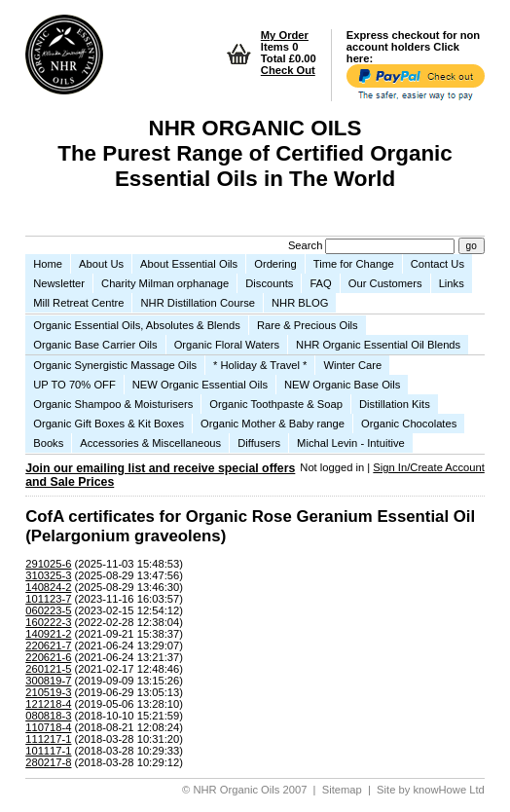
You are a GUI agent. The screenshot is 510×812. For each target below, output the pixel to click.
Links (452, 283)
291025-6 (48, 564)
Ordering (275, 264)
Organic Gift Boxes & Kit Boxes (109, 424)
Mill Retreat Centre (78, 303)
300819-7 (48, 681)
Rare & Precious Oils (308, 325)
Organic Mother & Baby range (273, 424)
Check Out (288, 70)
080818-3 (48, 716)
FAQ (320, 283)
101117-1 (48, 751)
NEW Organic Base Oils (342, 385)
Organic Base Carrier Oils (95, 345)
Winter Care (352, 365)
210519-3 (48, 692)
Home (48, 264)
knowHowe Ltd (448, 790)
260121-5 (48, 669)
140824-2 (48, 587)
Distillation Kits (395, 404)
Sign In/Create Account (428, 467)
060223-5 (48, 610)
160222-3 (48, 622)
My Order (285, 35)
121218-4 (48, 704)
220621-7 (48, 646)
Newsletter (59, 283)
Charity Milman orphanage (165, 283)
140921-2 (48, 634)
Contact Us (437, 264)
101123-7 (48, 599)
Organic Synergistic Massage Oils (115, 365)
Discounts (269, 283)
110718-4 (48, 727)
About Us (101, 264)
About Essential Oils (189, 264)
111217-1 (48, 739)
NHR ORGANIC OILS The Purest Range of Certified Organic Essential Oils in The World (255, 153)
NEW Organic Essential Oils (200, 385)
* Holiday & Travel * (260, 365)
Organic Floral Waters (227, 345)
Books (48, 443)
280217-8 (48, 762)
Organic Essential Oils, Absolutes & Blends (137, 325)
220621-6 (48, 657)
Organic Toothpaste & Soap (276, 404)
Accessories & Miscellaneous (150, 443)
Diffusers (259, 443)
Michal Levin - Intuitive (351, 443)
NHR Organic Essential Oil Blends (378, 345)
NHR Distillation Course (198, 303)
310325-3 (48, 575)
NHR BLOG (300, 303)
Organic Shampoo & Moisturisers (113, 404)
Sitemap (342, 790)
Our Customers (385, 283)
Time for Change (354, 264)
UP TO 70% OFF (74, 385)
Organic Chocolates (409, 424)
